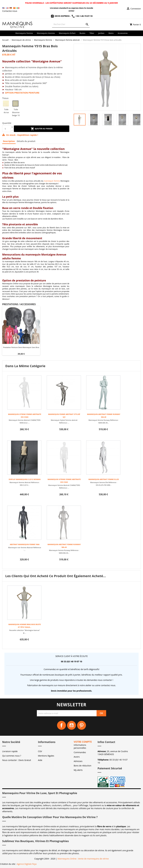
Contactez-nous (10, 11)
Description (9, 141)
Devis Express (60, 16)
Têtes (92, 33)
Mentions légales (46, 756)
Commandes (80, 752)
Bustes (82, 33)
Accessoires (123, 33)
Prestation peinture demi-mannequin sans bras (21, 347)
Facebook (61, 725)
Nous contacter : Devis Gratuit (17, 760)
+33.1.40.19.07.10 (82, 16)
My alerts (78, 770)
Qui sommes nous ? (12, 756)
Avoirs (77, 757)
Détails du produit (26, 141)
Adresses (78, 761)
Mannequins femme (24, 33)
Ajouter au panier (41, 129)
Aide (40, 760)
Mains (111, 33)
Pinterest (82, 725)
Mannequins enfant (67, 33)
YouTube (71, 725)
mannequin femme (52, 181)
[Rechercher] (71, 24)
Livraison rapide (10, 751)
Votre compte (83, 742)
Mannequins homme (46, 33)
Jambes (101, 33)
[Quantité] (6, 129)
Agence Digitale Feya (27, 864)
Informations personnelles (80, 746)
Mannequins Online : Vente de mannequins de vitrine (83, 859)
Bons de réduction (82, 766)
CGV (40, 751)
